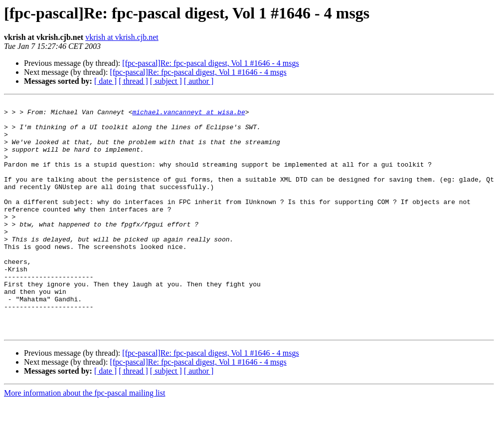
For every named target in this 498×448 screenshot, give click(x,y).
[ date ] (105, 81)
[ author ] (199, 81)
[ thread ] (133, 81)
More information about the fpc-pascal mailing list (84, 439)
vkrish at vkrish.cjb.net (122, 37)
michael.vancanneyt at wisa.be (188, 115)
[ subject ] (166, 81)
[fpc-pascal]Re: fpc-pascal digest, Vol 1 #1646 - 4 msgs (210, 63)
